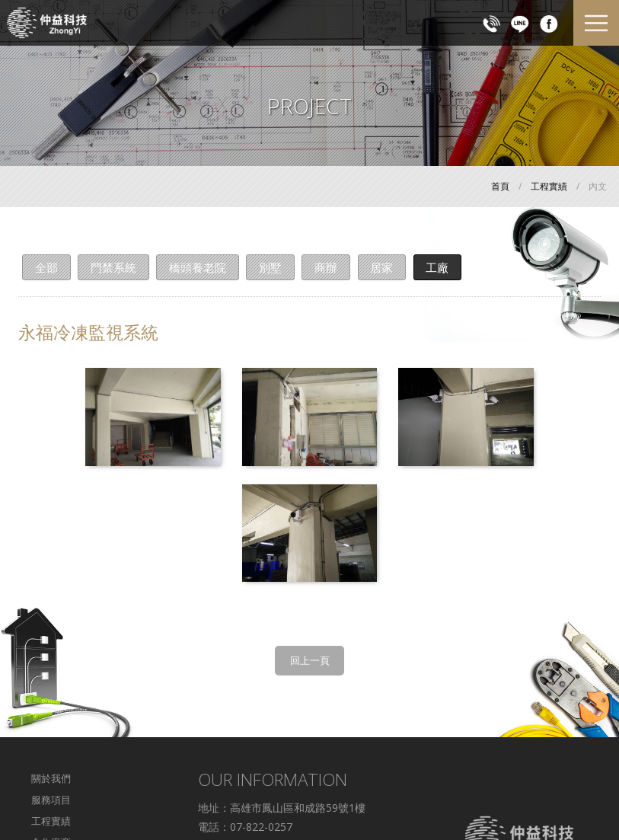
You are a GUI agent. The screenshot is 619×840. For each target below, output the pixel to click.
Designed (330, 801)
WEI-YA (377, 801)
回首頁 (46, 761)
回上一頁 (310, 537)
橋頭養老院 (199, 267)
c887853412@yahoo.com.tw (268, 761)
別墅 (273, 267)
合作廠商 (51, 718)
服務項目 (51, 676)
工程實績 (549, 186)
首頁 (500, 186)
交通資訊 (51, 739)
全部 (46, 267)
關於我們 (51, 655)
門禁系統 (114, 267)
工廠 (442, 267)
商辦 (329, 267)
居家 (385, 267)
